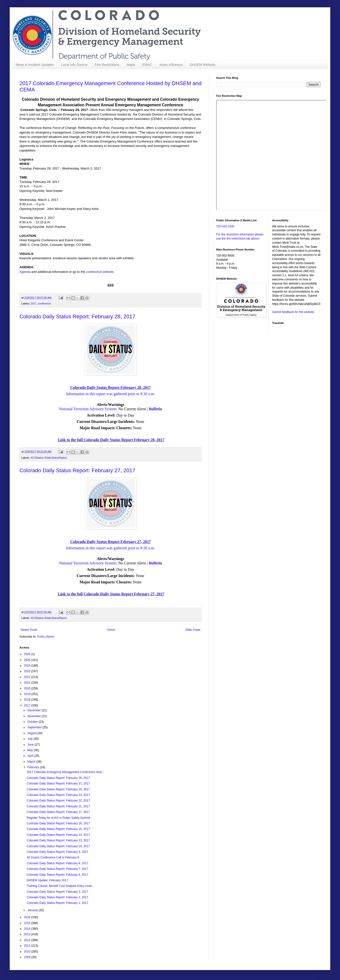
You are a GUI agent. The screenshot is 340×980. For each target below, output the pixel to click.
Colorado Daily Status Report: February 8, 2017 (57, 863)
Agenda (25, 272)
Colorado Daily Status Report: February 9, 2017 (57, 852)
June (31, 745)
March (32, 762)
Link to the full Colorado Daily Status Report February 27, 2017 (111, 594)
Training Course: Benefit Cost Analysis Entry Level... (60, 886)
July (30, 739)
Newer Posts (29, 630)
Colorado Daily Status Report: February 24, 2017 (58, 789)
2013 (28, 934)
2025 (28, 660)
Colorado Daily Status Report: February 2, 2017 (57, 897)
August (32, 733)
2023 (28, 671)
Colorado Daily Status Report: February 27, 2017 (77, 470)
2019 (28, 694)
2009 (28, 957)
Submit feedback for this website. (294, 312)
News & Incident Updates (35, 65)
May (31, 750)
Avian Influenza (171, 65)
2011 (28, 946)
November (35, 716)
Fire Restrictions (107, 65)
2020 (28, 688)
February (34, 767)
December (35, 710)
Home (111, 630)
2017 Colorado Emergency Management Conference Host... (66, 772)
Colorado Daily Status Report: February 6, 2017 (57, 875)
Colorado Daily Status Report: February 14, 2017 (58, 835)
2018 (28, 700)
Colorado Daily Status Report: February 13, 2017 (58, 840)
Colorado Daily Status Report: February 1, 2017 (57, 903)
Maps (131, 65)
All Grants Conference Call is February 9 (53, 857)
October (33, 722)
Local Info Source (74, 65)
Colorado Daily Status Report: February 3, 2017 (57, 892)
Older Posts (193, 630)
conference (44, 303)
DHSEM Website (202, 65)
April (31, 756)
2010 (28, 952)
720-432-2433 (225, 226)
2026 (28, 654)
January (33, 910)
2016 (28, 917)
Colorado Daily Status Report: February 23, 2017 (58, 795)
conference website (100, 272)
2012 (28, 940)
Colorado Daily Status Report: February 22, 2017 (58, 801)
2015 (28, 923)
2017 (34, 303)
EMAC (147, 65)
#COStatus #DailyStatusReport (49, 458)
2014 (28, 929)
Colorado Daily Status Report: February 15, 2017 (58, 829)
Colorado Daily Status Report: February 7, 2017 (57, 869)
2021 (28, 683)
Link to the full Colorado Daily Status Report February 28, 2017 (111, 440)
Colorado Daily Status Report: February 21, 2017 (58, 806)
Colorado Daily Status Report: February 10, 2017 (58, 846)
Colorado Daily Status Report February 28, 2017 (110, 388)
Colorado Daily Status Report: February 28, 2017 (77, 316)
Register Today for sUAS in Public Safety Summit (58, 818)
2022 (28, 677)
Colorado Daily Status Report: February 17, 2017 (58, 812)
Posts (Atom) (46, 637)
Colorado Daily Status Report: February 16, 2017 (58, 823)
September (35, 727)
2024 (28, 666)
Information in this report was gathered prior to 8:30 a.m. (110, 394)
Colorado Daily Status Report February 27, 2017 (110, 542)
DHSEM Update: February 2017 (47, 880)
